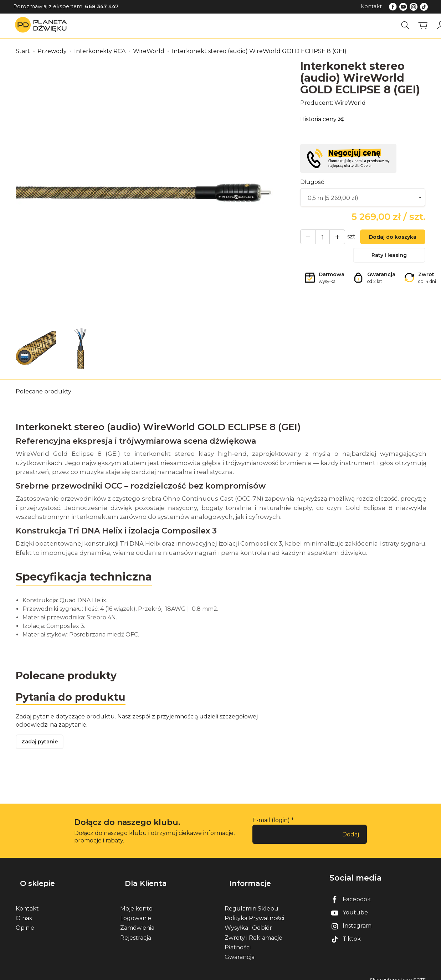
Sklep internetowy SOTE (398, 973)
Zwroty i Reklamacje (253, 930)
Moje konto (136, 901)
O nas (24, 911)
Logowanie (136, 911)
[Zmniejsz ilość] (332, 238)
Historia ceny (322, 119)
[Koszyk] (426, 25)
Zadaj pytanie (42, 745)
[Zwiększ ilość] (306, 238)
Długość (312, 182)
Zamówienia (137, 921)
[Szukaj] (408, 25)
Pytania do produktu (74, 698)
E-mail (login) (271, 823)
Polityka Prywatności (254, 911)
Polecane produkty (43, 391)
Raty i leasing (389, 259)
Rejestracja (136, 930)
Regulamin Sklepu (252, 901)
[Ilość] (319, 238)
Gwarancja (240, 950)
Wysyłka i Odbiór (248, 921)
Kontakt (371, 6)
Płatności (238, 940)
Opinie (25, 921)
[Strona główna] (43, 25)
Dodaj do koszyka (389, 238)
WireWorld (350, 103)
